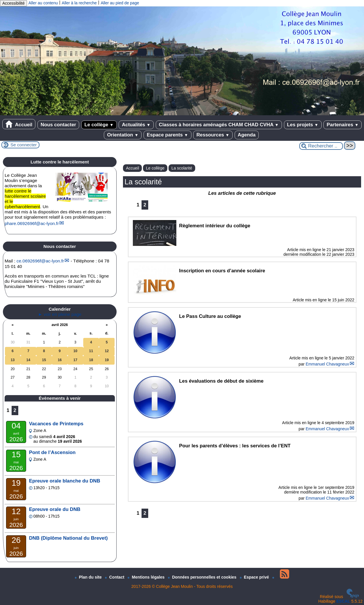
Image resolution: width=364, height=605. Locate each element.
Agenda (247, 135)
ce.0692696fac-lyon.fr (40, 261)
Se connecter (24, 145)
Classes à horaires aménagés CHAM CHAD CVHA (219, 125)
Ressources (213, 135)
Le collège (99, 125)
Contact (115, 577)
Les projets (303, 125)
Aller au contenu (43, 3)
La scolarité (182, 168)
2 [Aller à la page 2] (145, 205)
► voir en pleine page (60, 314)
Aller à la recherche (79, 3)
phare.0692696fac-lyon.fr (32, 223)
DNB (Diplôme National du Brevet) (68, 538)
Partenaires (343, 125)
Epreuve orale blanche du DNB (65, 481)
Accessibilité (13, 3)
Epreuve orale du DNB (55, 509)
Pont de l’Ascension (52, 452)
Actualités (136, 125)
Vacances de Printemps (56, 424)
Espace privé (255, 577)
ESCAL (343, 601)
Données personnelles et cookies (203, 577)
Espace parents (167, 135)
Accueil (19, 124)
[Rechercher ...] (321, 146)
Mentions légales (147, 577)
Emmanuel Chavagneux (327, 364)
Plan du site (89, 577)
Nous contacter (58, 125)
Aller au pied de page (120, 3)
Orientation (123, 135)
